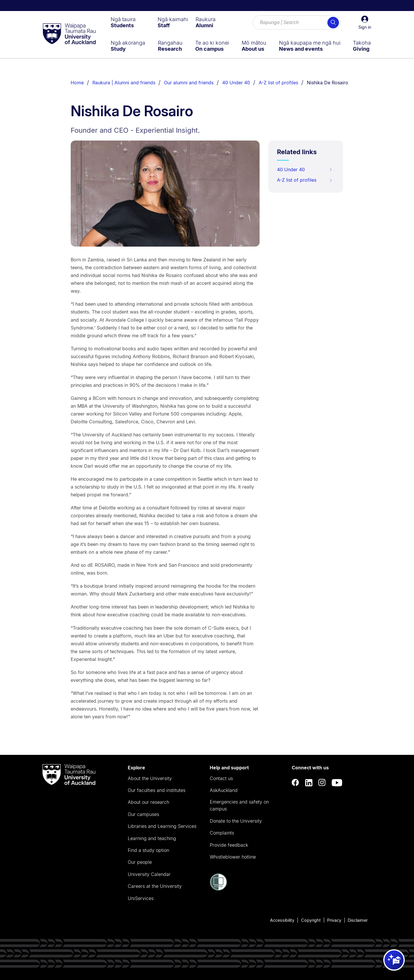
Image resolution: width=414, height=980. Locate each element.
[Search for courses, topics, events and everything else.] (297, 23)
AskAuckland (224, 790)
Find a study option (148, 850)
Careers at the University (155, 886)
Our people (140, 862)
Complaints (222, 833)
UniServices (141, 898)
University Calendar (149, 874)
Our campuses (143, 814)
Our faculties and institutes (157, 790)
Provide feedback (229, 845)
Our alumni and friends (189, 83)
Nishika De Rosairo (328, 83)
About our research (148, 802)
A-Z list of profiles (278, 83)
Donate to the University (236, 821)
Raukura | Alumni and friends (124, 83)
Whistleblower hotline (233, 857)
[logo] (69, 34)
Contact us (221, 778)
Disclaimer (358, 920)
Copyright (311, 920)
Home (77, 83)
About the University (150, 778)
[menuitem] (123, 22)
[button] (365, 23)
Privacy (334, 920)
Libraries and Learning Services (162, 826)
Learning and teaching (152, 838)
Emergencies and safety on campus (239, 805)
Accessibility (282, 920)
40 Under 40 (236, 83)
